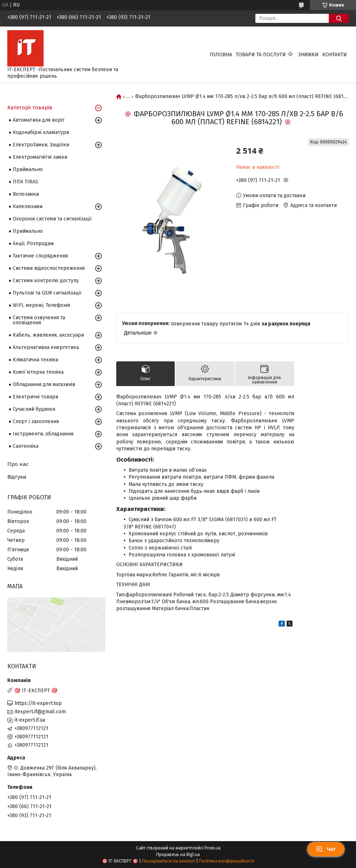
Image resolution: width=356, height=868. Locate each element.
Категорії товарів (30, 108)
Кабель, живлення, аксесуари (48, 335)
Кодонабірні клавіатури (41, 132)
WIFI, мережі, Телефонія (41, 305)
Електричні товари (35, 397)
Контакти (335, 55)
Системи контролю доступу (46, 281)
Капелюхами (28, 206)
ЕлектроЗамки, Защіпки (41, 145)
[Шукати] (339, 18)
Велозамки (26, 194)
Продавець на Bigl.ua (178, 855)
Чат (326, 849)
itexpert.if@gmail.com (40, 712)
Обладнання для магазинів (44, 384)
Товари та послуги (261, 55)
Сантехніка (26, 446)
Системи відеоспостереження (49, 268)
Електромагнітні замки (40, 157)
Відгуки (17, 477)
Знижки (308, 55)
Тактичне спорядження (40, 256)
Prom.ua (213, 848)
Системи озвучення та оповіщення (39, 320)
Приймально (28, 169)
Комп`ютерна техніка (38, 372)
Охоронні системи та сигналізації (52, 219)
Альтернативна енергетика (46, 347)
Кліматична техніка (35, 360)
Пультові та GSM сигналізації (47, 293)
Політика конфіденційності (227, 861)
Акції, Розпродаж (33, 244)
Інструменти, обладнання (43, 434)
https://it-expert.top (38, 703)
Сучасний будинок (34, 409)
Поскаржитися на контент (169, 861)
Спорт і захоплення (36, 421)
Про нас (18, 464)
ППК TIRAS (25, 182)
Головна (221, 55)
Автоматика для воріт (39, 120)
